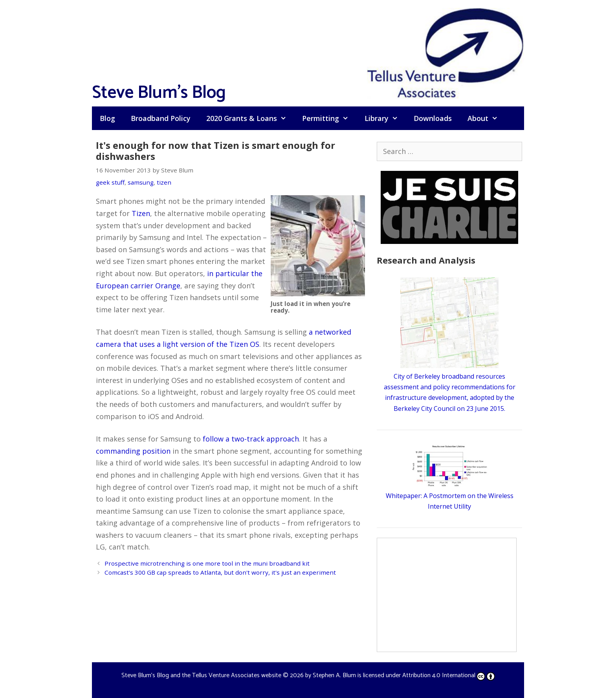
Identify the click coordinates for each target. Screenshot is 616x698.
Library (385, 118)
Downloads (433, 118)
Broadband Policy (161, 118)
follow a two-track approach (251, 439)
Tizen (141, 213)
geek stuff (110, 182)
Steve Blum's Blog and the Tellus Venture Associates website (201, 675)
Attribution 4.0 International (449, 675)
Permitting (329, 118)
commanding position (133, 451)
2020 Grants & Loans (250, 118)
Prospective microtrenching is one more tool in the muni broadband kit (207, 563)
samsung (141, 182)
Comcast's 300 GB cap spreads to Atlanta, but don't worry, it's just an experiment (220, 572)
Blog (107, 118)
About (487, 118)
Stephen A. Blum (334, 675)
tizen (164, 182)
